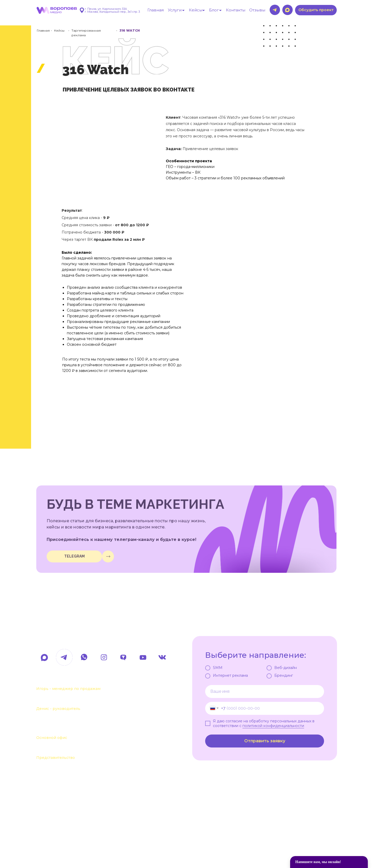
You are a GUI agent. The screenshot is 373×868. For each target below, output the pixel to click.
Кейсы (59, 30)
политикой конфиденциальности (273, 726)
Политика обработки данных (74, 844)
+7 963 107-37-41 (62, 680)
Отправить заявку (265, 741)
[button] (316, 10)
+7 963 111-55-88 (62, 700)
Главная (43, 30)
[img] (108, 556)
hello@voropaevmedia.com (82, 639)
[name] (265, 691)
